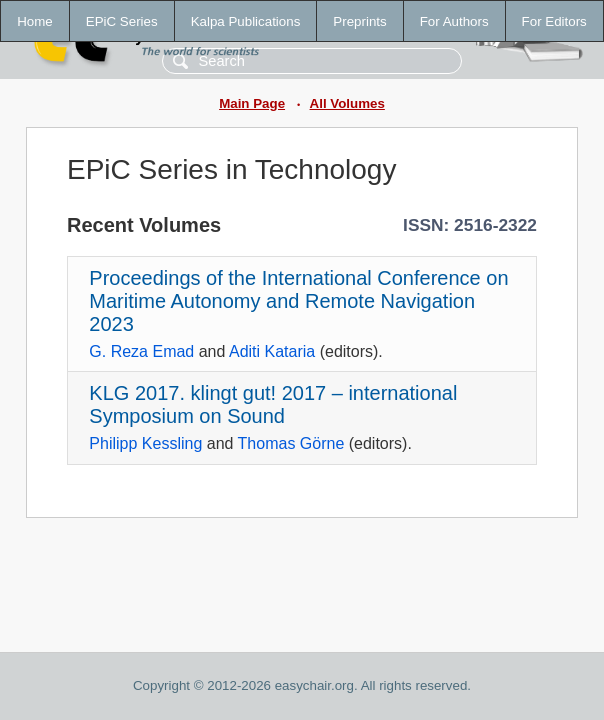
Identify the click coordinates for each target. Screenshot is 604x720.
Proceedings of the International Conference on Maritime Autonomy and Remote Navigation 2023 (298, 301)
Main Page (252, 103)
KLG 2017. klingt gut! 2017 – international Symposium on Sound (273, 404)
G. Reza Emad (141, 351)
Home (35, 21)
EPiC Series (122, 21)
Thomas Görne (291, 443)
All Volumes (347, 103)
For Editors (554, 21)
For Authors (454, 21)
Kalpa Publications (246, 21)
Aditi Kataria (272, 351)
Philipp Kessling (145, 443)
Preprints (359, 21)
